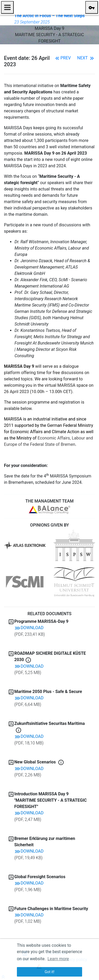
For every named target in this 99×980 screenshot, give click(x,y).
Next (86, 58)
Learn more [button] (58, 959)
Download (29, 628)
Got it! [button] (49, 972)
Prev (62, 58)
